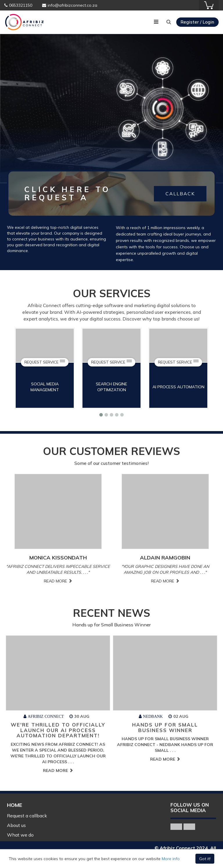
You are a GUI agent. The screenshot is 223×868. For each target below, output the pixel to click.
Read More (59, 581)
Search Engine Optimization (115, 387)
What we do (20, 835)
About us (16, 825)
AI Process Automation (181, 387)
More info (171, 859)
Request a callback (27, 816)
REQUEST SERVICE (48, 362)
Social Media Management (48, 387)
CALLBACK (180, 194)
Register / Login (197, 22)
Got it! (205, 859)
